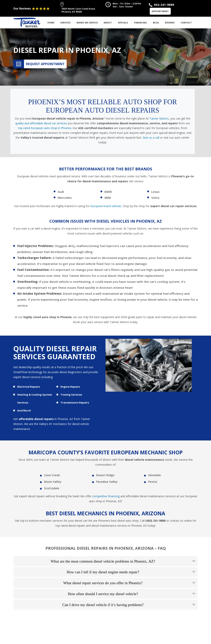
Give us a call (151, 138)
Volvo (155, 198)
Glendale (154, 476)
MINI (108, 198)
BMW (108, 192)
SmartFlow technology (28, 372)
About (108, 23)
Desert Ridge (105, 476)
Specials (123, 23)
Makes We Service (87, 23)
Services (65, 23)
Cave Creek (52, 476)
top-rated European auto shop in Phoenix (45, 128)
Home (51, 23)
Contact (186, 23)
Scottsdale (51, 489)
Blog (156, 23)
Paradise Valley (107, 482)
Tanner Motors (159, 118)
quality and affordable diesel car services (41, 123)
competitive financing (106, 497)
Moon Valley (53, 482)
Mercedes (65, 198)
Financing (141, 23)
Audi (61, 192)
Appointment (160, 11)
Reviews (170, 23)
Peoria (152, 482)
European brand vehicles (106, 206)
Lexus (155, 192)
